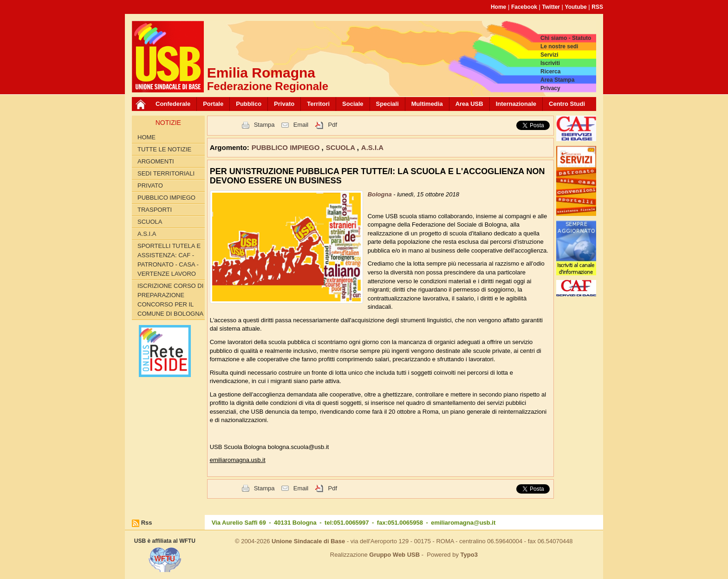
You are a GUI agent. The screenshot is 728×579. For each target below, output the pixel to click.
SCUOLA (150, 222)
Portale (213, 104)
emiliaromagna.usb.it (238, 460)
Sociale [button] (353, 104)
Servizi (549, 55)
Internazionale (516, 104)
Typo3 (469, 555)
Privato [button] (284, 104)
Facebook (524, 7)
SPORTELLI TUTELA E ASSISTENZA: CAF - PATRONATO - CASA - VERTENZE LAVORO (169, 260)
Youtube (576, 7)
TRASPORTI (155, 210)
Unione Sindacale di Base (308, 541)
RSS (597, 7)
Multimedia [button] (427, 104)
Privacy (550, 88)
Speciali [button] (387, 104)
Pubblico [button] (249, 104)
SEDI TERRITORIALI (166, 173)
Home (498, 7)
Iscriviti (550, 63)
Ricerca (550, 72)
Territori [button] (318, 104)
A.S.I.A (147, 234)
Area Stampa (557, 80)
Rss (147, 523)
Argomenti (156, 161)
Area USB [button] (469, 104)
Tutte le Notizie (164, 149)
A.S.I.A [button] (372, 147)
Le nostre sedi (559, 46)
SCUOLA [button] (341, 147)
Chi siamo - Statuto (566, 38)
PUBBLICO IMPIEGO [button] (287, 147)
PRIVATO (150, 185)
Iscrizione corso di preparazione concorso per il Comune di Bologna (170, 300)
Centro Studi (567, 104)
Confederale (173, 104)
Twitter (551, 7)
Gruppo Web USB (394, 555)
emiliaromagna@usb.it (463, 523)
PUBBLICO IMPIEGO (166, 198)
